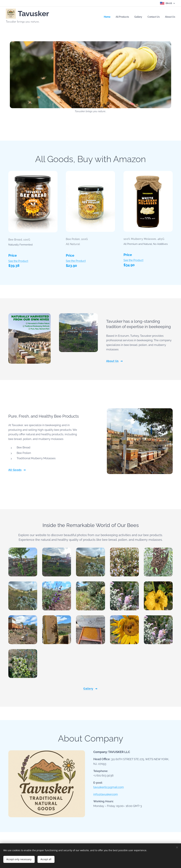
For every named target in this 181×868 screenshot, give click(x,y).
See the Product (18, 261)
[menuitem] (103, 17)
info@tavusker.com (106, 794)
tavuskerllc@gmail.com (109, 787)
